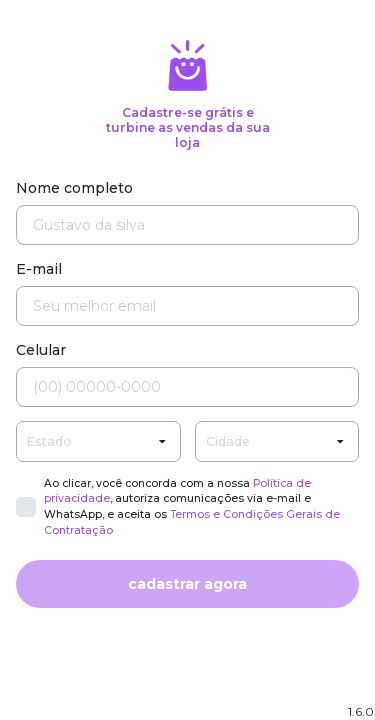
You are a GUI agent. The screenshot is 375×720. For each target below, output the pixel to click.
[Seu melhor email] (187, 306)
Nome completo (74, 188)
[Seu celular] (187, 387)
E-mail (39, 269)
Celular (41, 350)
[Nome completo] (187, 225)
